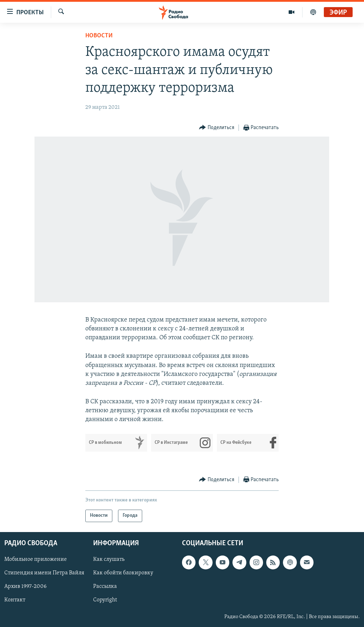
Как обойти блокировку (123, 573)
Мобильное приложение (36, 559)
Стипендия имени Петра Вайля (44, 573)
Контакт (15, 600)
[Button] (217, 128)
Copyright (105, 600)
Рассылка (105, 586)
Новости (99, 36)
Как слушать (109, 559)
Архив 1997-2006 (25, 586)
